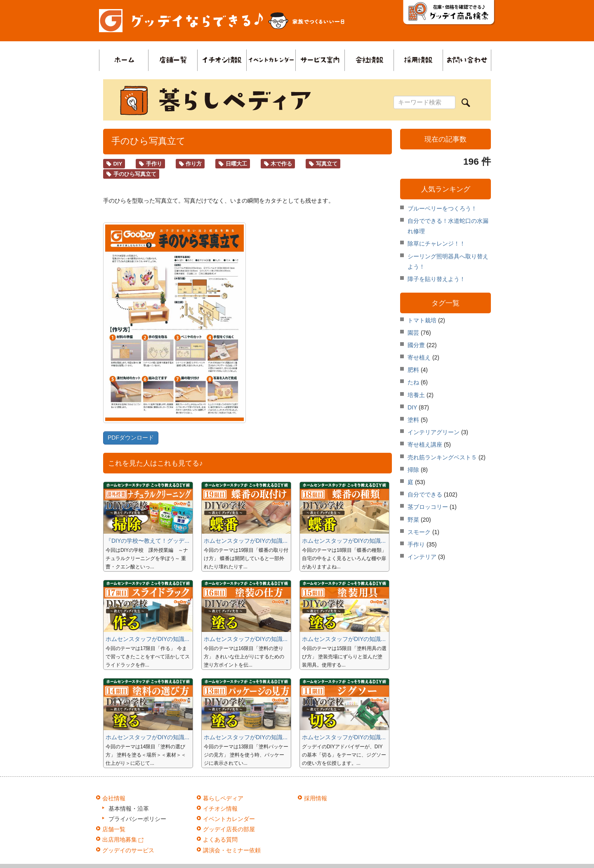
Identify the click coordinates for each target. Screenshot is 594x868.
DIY (114, 164)
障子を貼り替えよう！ (436, 279)
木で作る (278, 164)
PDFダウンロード (131, 438)
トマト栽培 (422, 320)
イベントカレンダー (229, 819)
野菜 (413, 520)
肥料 (413, 370)
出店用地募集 (123, 840)
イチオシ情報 (220, 809)
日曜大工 (233, 164)
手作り (150, 164)
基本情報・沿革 (129, 809)
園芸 (413, 333)
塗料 (413, 420)
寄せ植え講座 (425, 445)
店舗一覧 (114, 829)
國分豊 (416, 345)
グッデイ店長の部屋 (229, 829)
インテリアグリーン (434, 433)
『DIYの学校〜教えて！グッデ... (147, 541)
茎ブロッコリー (428, 507)
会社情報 (114, 798)
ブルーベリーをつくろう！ (442, 208)
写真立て (323, 164)
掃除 (413, 470)
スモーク (419, 532)
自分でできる (425, 495)
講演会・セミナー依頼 (232, 850)
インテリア (422, 557)
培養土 (416, 395)
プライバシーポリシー (137, 819)
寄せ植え (419, 358)
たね (413, 383)
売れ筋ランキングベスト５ (442, 457)
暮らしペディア (223, 798)
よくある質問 (220, 840)
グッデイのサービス (128, 850)
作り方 (190, 164)
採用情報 (316, 798)
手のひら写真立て (131, 174)
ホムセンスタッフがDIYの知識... (246, 541)
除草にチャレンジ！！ (436, 244)
